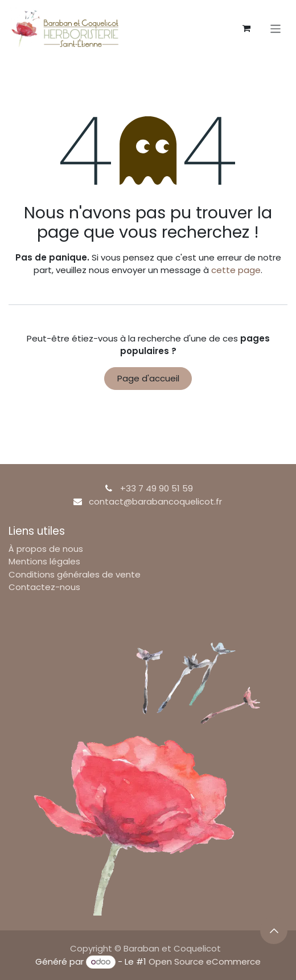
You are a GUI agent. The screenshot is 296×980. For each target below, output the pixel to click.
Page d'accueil (148, 378)
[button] (274, 930)
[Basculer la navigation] (276, 28)
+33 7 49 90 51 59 (157, 488)
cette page (236, 270)
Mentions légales (44, 561)
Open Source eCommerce (205, 961)
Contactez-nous (44, 587)
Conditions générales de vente (75, 574)
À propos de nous (46, 549)
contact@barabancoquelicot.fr (155, 501)
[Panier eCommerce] (246, 29)
